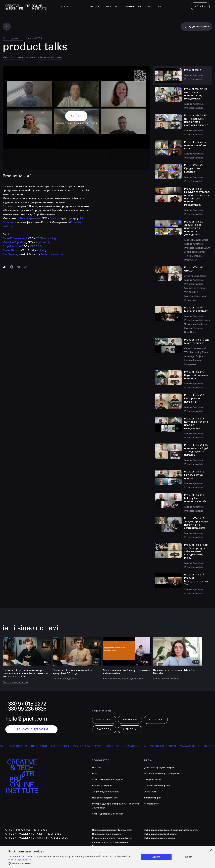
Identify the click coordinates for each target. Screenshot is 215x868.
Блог (162, 4)
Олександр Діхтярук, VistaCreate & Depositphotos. (195, 292)
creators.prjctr (152, 804)
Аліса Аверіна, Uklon (195, 276)
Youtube (156, 720)
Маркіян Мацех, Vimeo (196, 240)
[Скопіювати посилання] (25, 267)
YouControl (42, 242)
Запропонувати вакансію (106, 792)
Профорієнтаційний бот (105, 798)
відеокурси (24, 746)
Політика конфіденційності (106, 834)
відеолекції (66, 746)
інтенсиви (45, 746)
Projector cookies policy (105, 854)
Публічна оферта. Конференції (161, 834)
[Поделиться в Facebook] (12, 267)
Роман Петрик (11, 250)
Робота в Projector (102, 786)
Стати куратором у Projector (107, 814)
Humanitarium (141, 746)
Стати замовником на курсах (108, 780)
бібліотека (114, 4)
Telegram (130, 720)
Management (13, 38)
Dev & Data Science (94, 746)
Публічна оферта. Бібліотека (159, 838)
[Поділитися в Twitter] (19, 267)
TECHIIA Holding (46, 238)
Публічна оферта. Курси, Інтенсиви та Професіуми (171, 830)
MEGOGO (36, 246)
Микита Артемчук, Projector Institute (197, 356)
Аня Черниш (10, 254)
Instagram (105, 720)
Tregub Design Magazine (157, 786)
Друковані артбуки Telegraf (159, 768)
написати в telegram (32, 729)
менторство (134, 4)
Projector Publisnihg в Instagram (162, 774)
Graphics (119, 746)
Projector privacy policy (104, 858)
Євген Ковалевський (15, 238)
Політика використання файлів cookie (112, 830)
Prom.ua (55, 218)
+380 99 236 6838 (26, 709)
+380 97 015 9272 (26, 704)
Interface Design (169, 746)
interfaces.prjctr (153, 798)
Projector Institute (50, 57)
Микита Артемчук (14, 57)
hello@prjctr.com (26, 719)
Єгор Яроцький (12, 246)
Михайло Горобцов (14, 242)
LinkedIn (130, 729)
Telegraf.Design (152, 780)
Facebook (104, 729)
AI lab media (151, 792)
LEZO (151, 4)
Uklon (42, 250)
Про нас (96, 768)
